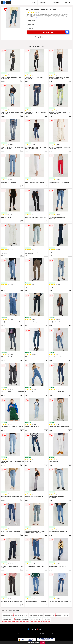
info (22, 81)
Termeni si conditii (23, 634)
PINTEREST (40, 629)
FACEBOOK (32, 629)
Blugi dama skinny (36, 620)
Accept (42, 643)
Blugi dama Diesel (8, 615)
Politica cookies (50, 634)
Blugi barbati (55, 2)
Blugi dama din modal (21, 615)
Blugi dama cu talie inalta (22, 620)
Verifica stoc (56, 32)
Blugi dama (43, 2)
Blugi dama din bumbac (36, 615)
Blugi (33, 2)
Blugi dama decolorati (62, 615)
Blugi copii (67, 2)
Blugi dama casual (8, 620)
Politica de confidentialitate (37, 634)
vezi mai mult (34, 18)
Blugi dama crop (49, 615)
